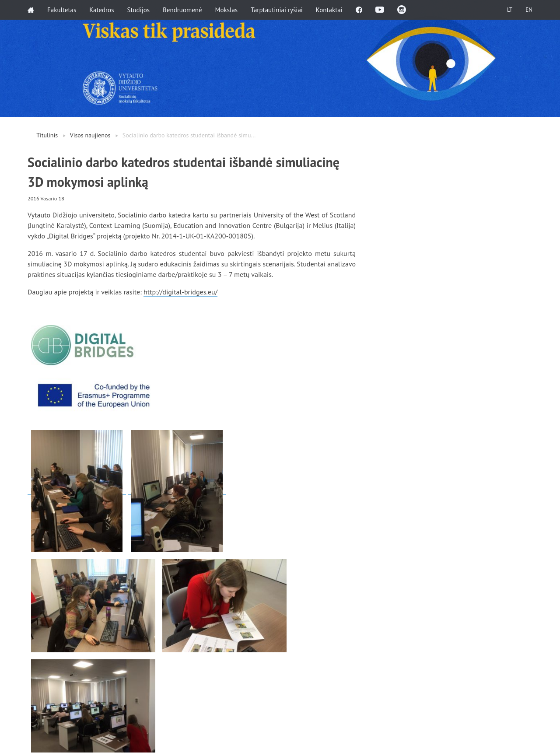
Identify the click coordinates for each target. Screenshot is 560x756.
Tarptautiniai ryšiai (277, 10)
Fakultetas (62, 10)
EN (529, 10)
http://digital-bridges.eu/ (180, 292)
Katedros (101, 10)
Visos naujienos (90, 135)
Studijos (138, 10)
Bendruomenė (182, 10)
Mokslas (227, 10)
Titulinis (47, 135)
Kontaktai (329, 10)
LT (510, 10)
